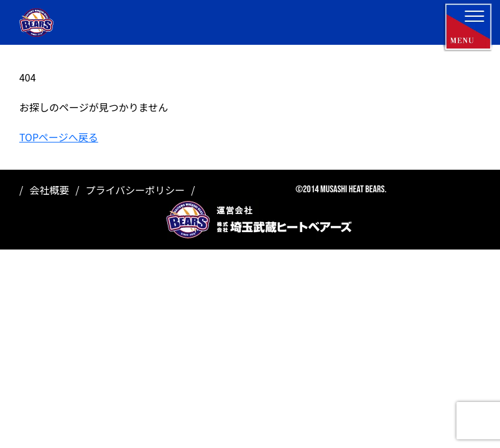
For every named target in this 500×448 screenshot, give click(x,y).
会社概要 (49, 190)
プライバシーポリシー (136, 190)
